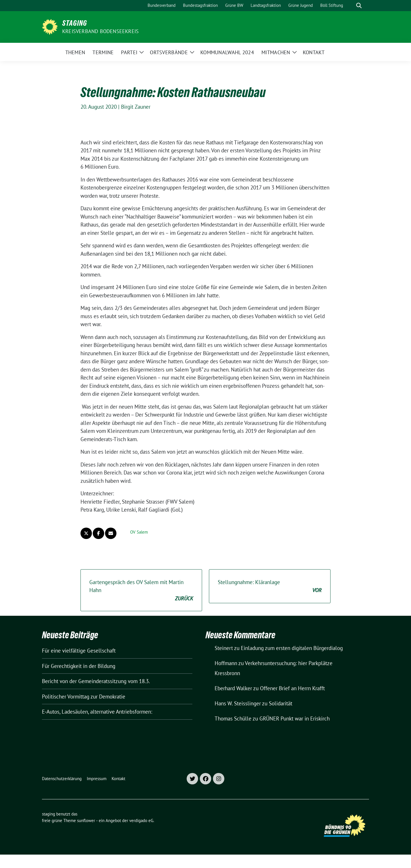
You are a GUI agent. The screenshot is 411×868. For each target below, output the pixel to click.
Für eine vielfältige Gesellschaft (79, 651)
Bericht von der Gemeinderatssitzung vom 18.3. (96, 681)
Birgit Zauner (136, 107)
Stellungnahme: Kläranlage (270, 587)
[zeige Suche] (359, 6)
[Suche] (351, 6)
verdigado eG (141, 820)
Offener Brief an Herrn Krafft (292, 688)
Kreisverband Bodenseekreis (100, 31)
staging (75, 23)
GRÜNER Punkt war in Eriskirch (295, 718)
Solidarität (281, 703)
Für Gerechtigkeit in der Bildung (79, 666)
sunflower (86, 820)
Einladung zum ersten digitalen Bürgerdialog (292, 648)
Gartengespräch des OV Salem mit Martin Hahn (141, 591)
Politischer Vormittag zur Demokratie (84, 697)
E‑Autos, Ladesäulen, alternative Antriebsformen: (97, 712)
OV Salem (139, 532)
